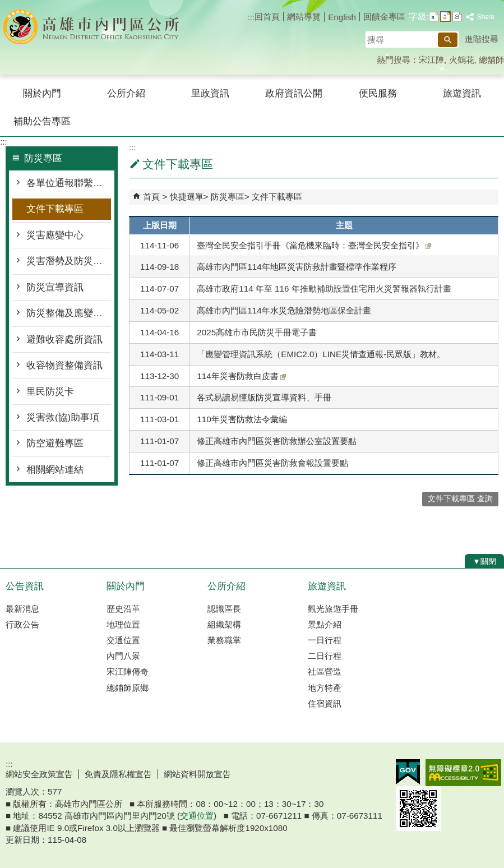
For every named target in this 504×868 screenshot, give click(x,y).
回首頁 (267, 17)
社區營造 (325, 671)
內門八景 (123, 656)
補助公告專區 (42, 121)
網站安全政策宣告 (39, 774)
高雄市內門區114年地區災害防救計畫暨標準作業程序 (296, 267)
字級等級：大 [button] (457, 17)
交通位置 (123, 640)
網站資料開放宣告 (197, 774)
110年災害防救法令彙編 (242, 419)
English (342, 17)
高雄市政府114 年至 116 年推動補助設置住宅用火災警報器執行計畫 (324, 288)
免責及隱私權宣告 (118, 774)
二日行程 (325, 656)
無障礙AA (463, 773)
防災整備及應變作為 (69, 313)
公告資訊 (25, 586)
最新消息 (22, 609)
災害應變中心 (55, 235)
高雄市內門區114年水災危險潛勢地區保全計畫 (284, 310)
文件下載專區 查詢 (460, 499)
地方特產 (325, 688)
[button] (448, 40)
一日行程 (325, 640)
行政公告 (22, 624)
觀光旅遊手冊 (333, 609)
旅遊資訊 (462, 93)
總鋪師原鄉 (128, 688)
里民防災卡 (50, 392)
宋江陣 (431, 60)
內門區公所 (95, 27)
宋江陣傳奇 (128, 671)
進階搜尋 (482, 39)
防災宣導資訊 (55, 287)
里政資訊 (210, 93)
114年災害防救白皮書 (241, 376)
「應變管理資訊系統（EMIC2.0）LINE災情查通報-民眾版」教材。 (321, 354)
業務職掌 (224, 640)
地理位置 (123, 624)
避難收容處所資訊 (64, 340)
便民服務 (378, 93)
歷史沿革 (123, 609)
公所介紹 (126, 93)
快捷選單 (187, 197)
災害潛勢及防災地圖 (69, 261)
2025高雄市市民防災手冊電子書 (257, 332)
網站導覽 (304, 17)
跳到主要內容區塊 (6, 6)
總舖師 (491, 60)
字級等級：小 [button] (434, 17)
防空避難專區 (55, 443)
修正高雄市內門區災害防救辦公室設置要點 (277, 441)
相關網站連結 (55, 470)
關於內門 (42, 93)
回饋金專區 (384, 17)
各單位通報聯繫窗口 (69, 183)
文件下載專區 (55, 209)
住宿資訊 (325, 703)
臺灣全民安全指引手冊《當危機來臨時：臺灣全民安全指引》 (314, 245)
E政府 (408, 772)
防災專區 (228, 197)
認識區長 (224, 609)
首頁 (151, 197)
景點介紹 (325, 624)
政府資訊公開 (294, 93)
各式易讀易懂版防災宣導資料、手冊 (264, 397)
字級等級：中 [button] (445, 17)
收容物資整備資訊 (64, 365)
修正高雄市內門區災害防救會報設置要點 (272, 463)
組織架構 (224, 624)
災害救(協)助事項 (63, 417)
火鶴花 (462, 60)
